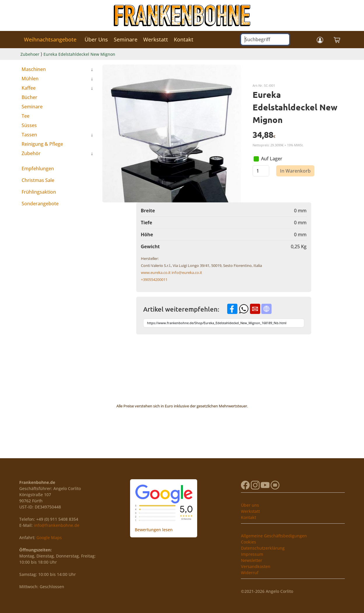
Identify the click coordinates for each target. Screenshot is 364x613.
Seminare (126, 39)
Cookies (249, 542)
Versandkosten (256, 566)
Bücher (29, 97)
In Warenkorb (295, 171)
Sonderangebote (40, 204)
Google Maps (49, 538)
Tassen (29, 135)
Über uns (250, 505)
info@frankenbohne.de (57, 525)
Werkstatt (156, 39)
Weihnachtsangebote (50, 39)
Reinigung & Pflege (42, 144)
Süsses (29, 125)
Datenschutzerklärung (263, 548)
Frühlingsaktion (39, 192)
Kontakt (184, 39)
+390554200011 (154, 279)
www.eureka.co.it (156, 272)
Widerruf (250, 573)
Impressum (252, 554)
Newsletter (252, 560)
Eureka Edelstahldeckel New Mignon (79, 54)
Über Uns (96, 39)
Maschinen (34, 69)
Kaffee (29, 88)
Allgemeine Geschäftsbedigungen (274, 536)
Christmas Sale (38, 180)
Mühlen (30, 79)
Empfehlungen (38, 169)
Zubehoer (30, 54)
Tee (26, 116)
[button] (320, 40)
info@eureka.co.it (187, 272)
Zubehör (31, 153)
